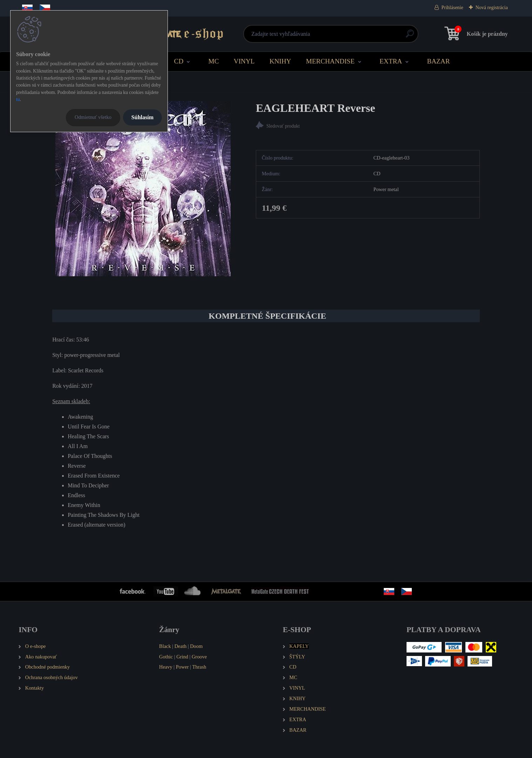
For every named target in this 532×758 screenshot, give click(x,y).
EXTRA (391, 61)
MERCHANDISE (330, 61)
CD (179, 61)
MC (214, 61)
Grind (182, 657)
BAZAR (438, 61)
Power (182, 667)
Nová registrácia (492, 8)
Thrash (199, 667)
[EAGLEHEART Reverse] (143, 189)
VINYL (244, 61)
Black (165, 646)
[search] (351, 36)
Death (180, 646)
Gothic (166, 657)
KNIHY (280, 61)
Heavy (166, 667)
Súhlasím (142, 117)
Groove (199, 657)
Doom (196, 646)
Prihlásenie (452, 8)
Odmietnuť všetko (93, 117)
